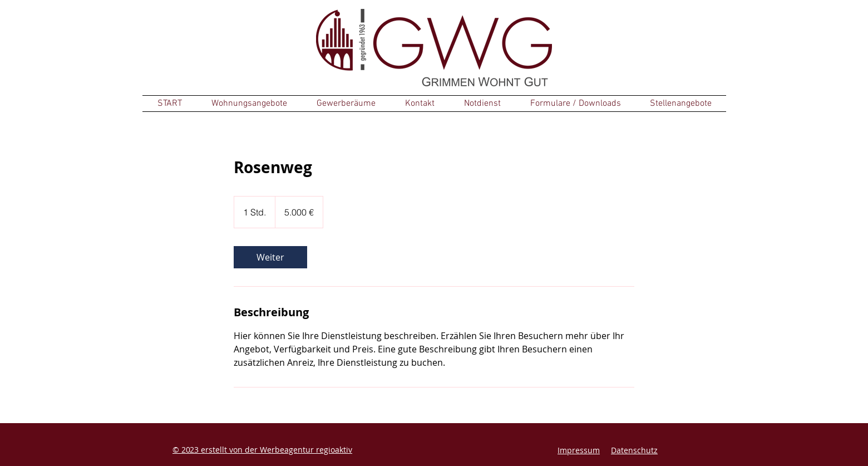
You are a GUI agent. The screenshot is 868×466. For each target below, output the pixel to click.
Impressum (579, 450)
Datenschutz (634, 450)
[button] (249, 104)
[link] (270, 257)
